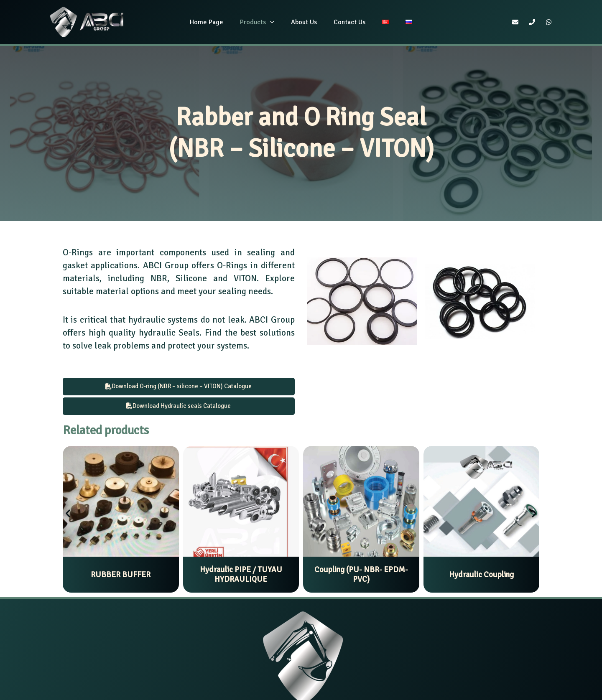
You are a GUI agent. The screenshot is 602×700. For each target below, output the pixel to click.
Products (262, 22)
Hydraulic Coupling (481, 576)
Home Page (215, 22)
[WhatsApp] (549, 22)
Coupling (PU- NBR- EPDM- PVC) (361, 576)
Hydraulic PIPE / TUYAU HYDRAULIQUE (241, 576)
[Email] (515, 22)
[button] (68, 515)
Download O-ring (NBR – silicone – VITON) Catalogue (179, 387)
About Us (306, 22)
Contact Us (348, 22)
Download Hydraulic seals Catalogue (179, 407)
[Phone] (532, 22)
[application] (275, 22)
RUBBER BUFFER (121, 576)
